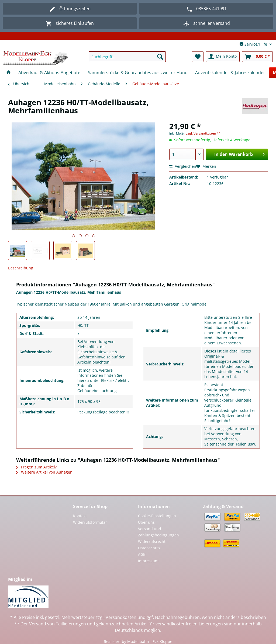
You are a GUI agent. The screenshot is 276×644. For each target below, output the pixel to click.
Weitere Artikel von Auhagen (44, 472)
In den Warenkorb (239, 154)
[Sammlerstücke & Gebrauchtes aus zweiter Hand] (138, 73)
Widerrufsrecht (152, 541)
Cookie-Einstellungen (157, 516)
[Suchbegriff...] (127, 57)
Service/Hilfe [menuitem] (254, 44)
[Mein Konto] (223, 57)
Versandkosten (121, 617)
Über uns (146, 522)
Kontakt (80, 516)
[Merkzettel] (198, 57)
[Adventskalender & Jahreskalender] (230, 73)
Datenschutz (149, 548)
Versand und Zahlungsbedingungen (158, 532)
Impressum (148, 561)
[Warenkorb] (257, 57)
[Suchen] (160, 57)
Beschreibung (21, 268)
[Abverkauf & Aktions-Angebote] (49, 73)
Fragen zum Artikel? (36, 467)
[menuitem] (127, 59)
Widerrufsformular (90, 522)
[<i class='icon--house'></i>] (9, 73)
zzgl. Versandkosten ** (203, 133)
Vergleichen (183, 166)
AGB (142, 554)
